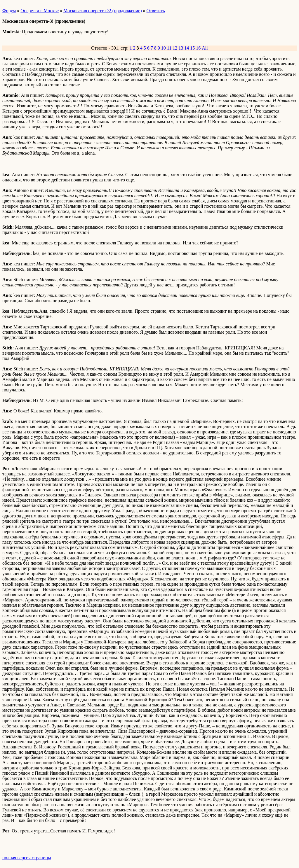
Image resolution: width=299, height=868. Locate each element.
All (205, 48)
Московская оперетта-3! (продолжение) (102, 11)
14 (187, 48)
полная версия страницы (27, 858)
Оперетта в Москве (40, 11)
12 (175, 48)
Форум (9, 11)
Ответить (156, 11)
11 (169, 48)
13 (181, 48)
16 (198, 48)
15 (192, 48)
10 (164, 48)
